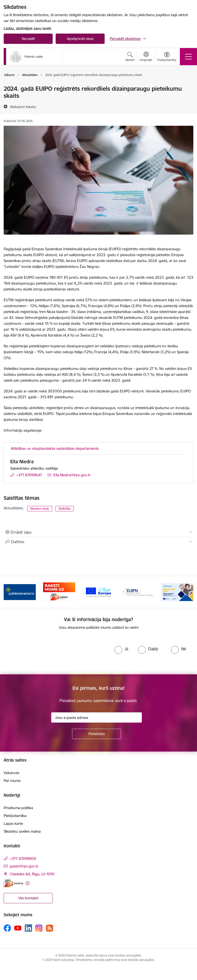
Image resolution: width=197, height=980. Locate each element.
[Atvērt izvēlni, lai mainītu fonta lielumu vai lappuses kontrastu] (167, 57)
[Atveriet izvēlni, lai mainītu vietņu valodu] (146, 57)
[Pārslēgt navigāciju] (188, 57)
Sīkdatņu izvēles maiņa (22, 831)
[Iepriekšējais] (10, 592)
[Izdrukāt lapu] (98, 532)
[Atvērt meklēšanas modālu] (130, 57)
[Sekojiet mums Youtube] (18, 928)
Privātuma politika (18, 808)
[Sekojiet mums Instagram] (39, 928)
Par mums (12, 781)
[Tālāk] (187, 592)
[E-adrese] (13, 883)
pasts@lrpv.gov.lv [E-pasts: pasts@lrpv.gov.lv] (24, 866)
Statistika (65, 509)
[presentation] (52, 652)
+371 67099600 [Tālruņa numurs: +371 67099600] (23, 859)
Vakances (12, 773)
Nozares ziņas (40, 509)
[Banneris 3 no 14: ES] (99, 592)
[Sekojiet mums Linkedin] (28, 928)
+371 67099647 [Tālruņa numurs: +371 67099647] (29, 475)
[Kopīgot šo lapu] (98, 542)
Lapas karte (13, 823)
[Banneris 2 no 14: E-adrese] (59, 592)
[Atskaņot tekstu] (23, 107)
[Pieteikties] (97, 734)
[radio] (121, 649)
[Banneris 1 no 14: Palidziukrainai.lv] (20, 592)
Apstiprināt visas (80, 39)
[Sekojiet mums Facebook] (7, 928)
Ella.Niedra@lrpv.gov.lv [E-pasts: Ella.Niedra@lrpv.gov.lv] (72, 475)
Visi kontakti (28, 898)
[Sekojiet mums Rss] (49, 928)
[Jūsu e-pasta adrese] (97, 717)
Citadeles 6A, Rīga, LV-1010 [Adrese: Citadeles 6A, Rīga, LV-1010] (32, 874)
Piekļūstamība (15, 816)
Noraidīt (28, 39)
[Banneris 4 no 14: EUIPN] (138, 592)
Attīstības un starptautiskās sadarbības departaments (55, 448)
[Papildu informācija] (28, 883)
